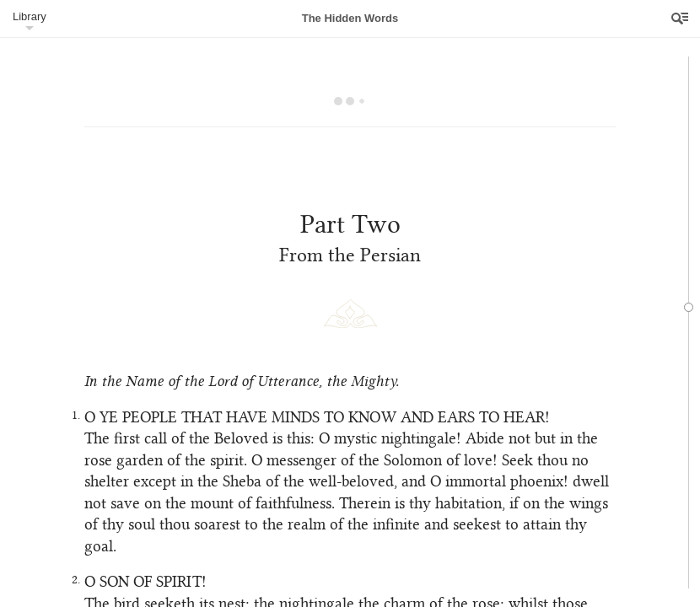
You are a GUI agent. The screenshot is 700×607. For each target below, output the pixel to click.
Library (30, 16)
